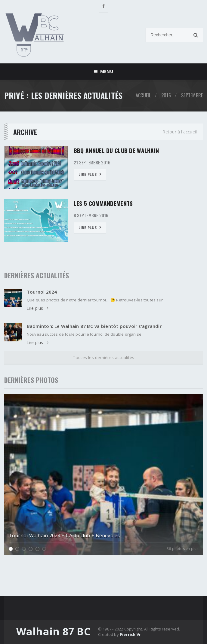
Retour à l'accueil (180, 132)
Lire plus (90, 174)
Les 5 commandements (104, 203)
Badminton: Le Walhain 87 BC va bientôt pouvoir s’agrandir (97, 326)
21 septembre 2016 (93, 162)
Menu (103, 71)
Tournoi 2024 (43, 292)
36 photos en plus (182, 549)
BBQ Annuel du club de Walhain (117, 150)
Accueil (143, 95)
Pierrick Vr (130, 634)
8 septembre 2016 (92, 215)
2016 (166, 95)
